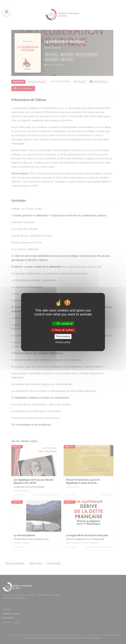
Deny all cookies (63, 330)
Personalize (63, 337)
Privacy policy (63, 342)
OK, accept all (63, 324)
